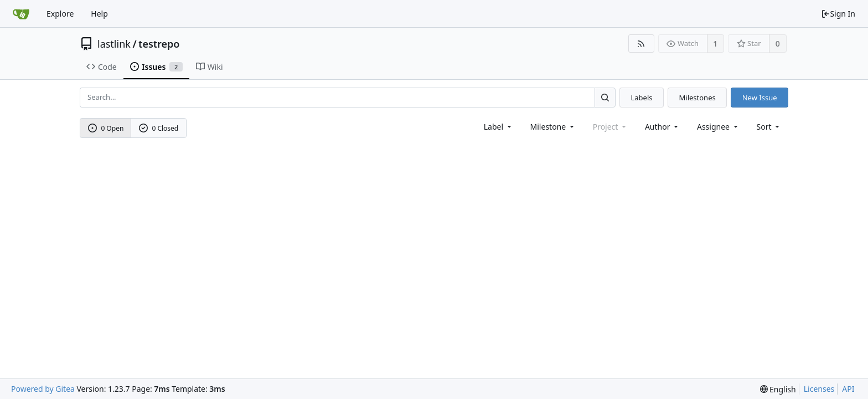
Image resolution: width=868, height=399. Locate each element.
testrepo (159, 44)
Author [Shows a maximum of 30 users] (662, 127)
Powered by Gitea (43, 389)
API (848, 389)
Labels (641, 98)
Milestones (697, 98)
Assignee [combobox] (718, 127)
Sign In (838, 14)
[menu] (769, 127)
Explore (60, 14)
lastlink (114, 44)
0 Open (106, 128)
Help (99, 14)
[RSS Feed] (641, 44)
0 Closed (159, 128)
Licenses (819, 389)
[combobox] (498, 127)
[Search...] (605, 97)
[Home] (21, 14)
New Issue (760, 98)
